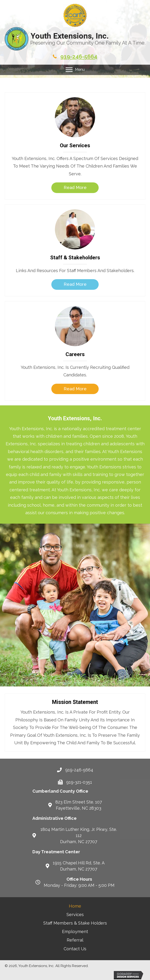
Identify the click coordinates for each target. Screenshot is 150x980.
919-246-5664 (79, 57)
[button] (75, 188)
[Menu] (75, 70)
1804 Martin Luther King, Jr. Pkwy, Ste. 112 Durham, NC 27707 (79, 835)
